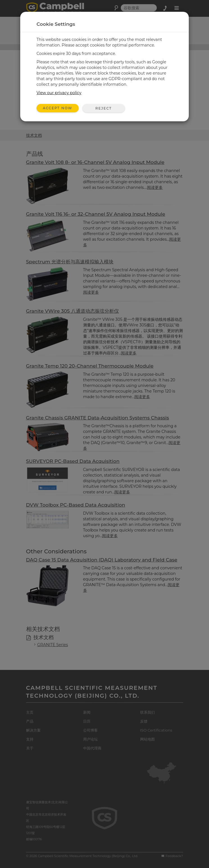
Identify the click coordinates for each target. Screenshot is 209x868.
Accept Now (58, 108)
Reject (103, 108)
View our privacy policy (59, 93)
